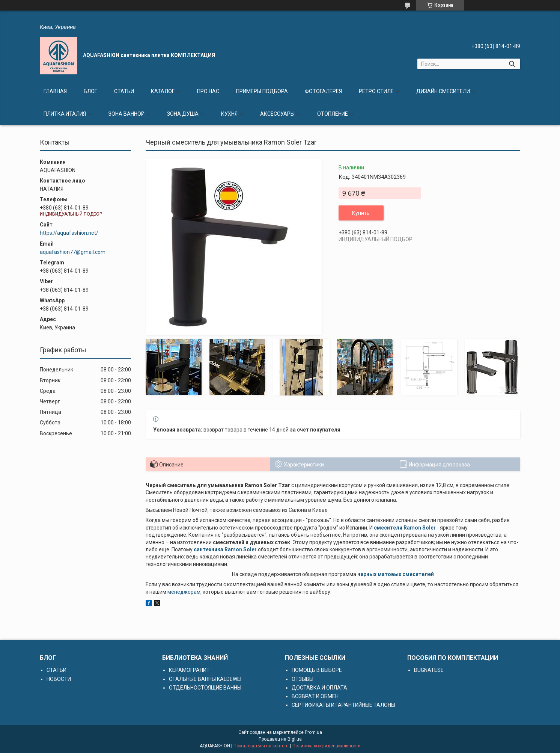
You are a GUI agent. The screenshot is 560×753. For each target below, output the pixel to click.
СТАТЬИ (124, 91)
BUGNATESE (429, 670)
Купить (361, 213)
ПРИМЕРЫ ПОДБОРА (262, 91)
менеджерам (184, 592)
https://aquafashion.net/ (69, 233)
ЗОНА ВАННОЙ (126, 114)
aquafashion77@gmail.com (73, 252)
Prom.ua (313, 732)
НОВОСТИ (59, 679)
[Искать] (512, 64)
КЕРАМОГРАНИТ (189, 670)
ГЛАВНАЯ (55, 91)
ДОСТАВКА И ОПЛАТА (319, 688)
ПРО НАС (208, 91)
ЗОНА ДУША (183, 114)
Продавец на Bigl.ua (280, 739)
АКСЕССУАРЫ (277, 114)
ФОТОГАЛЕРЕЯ (323, 91)
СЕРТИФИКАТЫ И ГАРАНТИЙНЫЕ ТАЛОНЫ (343, 705)
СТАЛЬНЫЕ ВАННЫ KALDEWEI (205, 679)
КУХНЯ (229, 114)
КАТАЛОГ (163, 91)
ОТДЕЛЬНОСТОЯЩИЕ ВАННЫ (205, 688)
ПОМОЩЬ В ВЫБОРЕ (317, 670)
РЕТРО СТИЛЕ (376, 91)
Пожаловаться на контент (261, 746)
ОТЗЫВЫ (303, 679)
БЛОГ (90, 91)
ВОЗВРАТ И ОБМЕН (315, 696)
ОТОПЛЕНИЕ (333, 114)
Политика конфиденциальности (327, 746)
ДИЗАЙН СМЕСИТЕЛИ (443, 91)
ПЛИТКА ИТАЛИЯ (65, 114)
